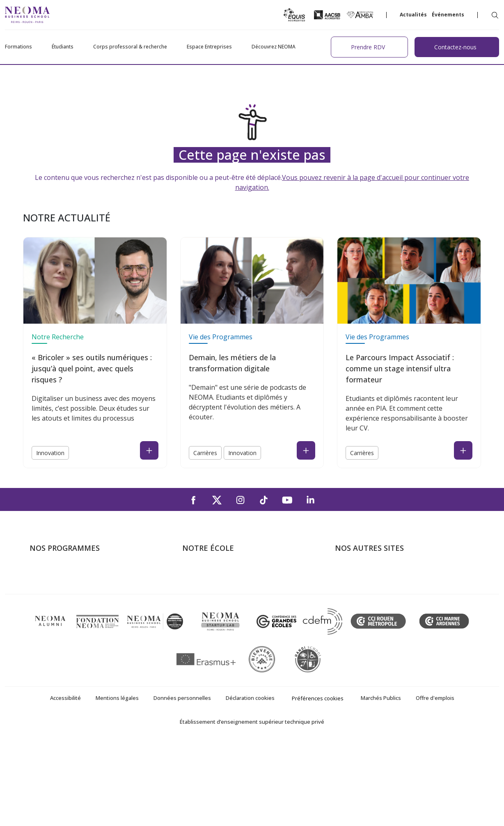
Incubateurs (353, 597)
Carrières (205, 453)
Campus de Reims (208, 597)
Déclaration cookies (250, 781)
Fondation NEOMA (363, 609)
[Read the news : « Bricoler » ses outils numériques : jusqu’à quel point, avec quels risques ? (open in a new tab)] (149, 450)
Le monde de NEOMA (367, 585)
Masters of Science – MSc (68, 597)
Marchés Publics (381, 781)
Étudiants (63, 47)
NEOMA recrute (206, 633)
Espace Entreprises (209, 47)
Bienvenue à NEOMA (366, 573)
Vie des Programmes (221, 337)
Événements (448, 15)
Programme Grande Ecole (68, 585)
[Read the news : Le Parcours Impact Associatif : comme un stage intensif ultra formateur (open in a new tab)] (463, 450)
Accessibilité (65, 781)
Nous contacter (205, 621)
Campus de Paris (207, 585)
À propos (196, 573)
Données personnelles (182, 781)
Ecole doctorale (53, 633)
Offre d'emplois (435, 781)
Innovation (50, 453)
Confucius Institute (362, 633)
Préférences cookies (318, 781)
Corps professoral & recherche (130, 47)
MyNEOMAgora (358, 621)
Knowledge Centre (362, 644)
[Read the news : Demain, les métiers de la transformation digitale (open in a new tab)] (306, 450)
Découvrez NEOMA (274, 47)
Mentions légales (117, 781)
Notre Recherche (58, 337)
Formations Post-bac (60, 573)
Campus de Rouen (209, 609)
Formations (18, 47)
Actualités (413, 15)
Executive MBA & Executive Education (85, 621)
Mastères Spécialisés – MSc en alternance (91, 609)
